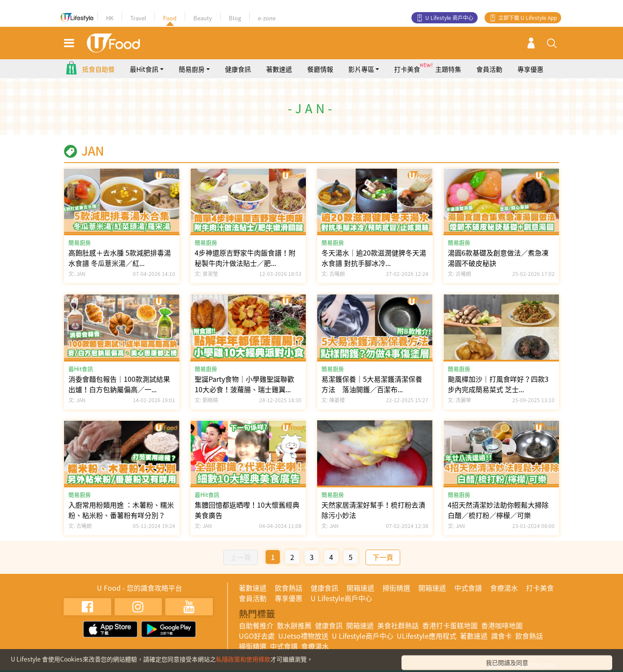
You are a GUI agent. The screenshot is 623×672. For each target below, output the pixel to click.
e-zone (267, 18)
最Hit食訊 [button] (144, 69)
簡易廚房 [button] (192, 69)
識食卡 (501, 636)
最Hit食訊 (81, 369)
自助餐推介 (256, 625)
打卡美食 (407, 69)
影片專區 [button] (361, 69)
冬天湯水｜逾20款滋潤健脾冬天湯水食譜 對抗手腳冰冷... (374, 258)
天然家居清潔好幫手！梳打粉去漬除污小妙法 (373, 510)
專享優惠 (530, 69)
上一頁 (241, 557)
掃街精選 (396, 588)
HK (110, 18)
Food (170, 18)
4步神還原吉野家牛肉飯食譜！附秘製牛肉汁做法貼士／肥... (245, 258)
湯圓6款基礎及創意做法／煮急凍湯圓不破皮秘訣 (498, 258)
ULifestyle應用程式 (427, 636)
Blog (235, 18)
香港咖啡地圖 (502, 625)
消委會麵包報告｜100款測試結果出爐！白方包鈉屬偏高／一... (119, 384)
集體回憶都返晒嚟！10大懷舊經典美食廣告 (247, 510)
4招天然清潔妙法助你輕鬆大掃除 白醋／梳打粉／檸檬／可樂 (498, 510)
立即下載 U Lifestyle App (528, 18)
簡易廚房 (80, 242)
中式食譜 (468, 588)
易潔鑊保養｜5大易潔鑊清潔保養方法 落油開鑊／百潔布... (372, 384)
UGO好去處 (257, 636)
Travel (138, 18)
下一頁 (383, 557)
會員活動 (489, 69)
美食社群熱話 (398, 625)
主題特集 (448, 69)
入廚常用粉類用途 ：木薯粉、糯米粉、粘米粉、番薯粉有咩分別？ (121, 510)
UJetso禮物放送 (303, 636)
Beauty (203, 18)
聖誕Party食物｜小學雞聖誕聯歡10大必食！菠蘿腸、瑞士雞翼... (244, 384)
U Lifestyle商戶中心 (341, 598)
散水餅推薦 (294, 625)
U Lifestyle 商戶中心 (449, 18)
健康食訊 (238, 69)
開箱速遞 (360, 588)
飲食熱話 (289, 588)
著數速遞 (279, 69)
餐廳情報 (320, 69)
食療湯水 (504, 588)
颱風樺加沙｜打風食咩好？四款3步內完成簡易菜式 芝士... (498, 384)
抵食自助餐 (98, 69)
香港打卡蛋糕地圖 (450, 625)
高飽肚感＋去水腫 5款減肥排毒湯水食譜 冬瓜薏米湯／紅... (120, 258)
